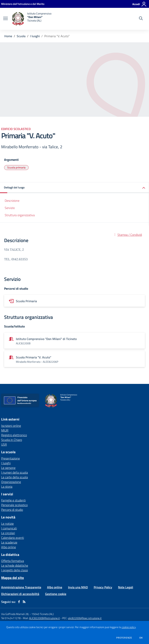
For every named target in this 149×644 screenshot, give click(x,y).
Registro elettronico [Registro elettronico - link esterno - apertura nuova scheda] (14, 435)
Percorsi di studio (12, 510)
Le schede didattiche (15, 565)
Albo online (9, 547)
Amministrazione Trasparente (21, 587)
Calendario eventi (13, 538)
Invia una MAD (78, 587)
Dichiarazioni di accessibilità (20, 594)
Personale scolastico (14, 505)
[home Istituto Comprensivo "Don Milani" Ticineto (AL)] (32, 19)
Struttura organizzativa (20, 215)
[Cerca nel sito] (141, 19)
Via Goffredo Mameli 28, (15, 614)
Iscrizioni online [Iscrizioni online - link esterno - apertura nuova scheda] (11, 426)
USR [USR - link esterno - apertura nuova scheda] (4, 444)
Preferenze (124, 638)
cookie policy (129, 627)
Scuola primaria (16, 167)
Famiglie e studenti (13, 500)
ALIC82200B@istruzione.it (44, 618)
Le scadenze (9, 542)
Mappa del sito (13, 578)
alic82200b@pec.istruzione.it (85, 618)
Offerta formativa (13, 561)
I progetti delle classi (15, 570)
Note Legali (126, 587)
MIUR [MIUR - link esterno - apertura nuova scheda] (5, 430)
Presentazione (10, 458)
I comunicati (9, 528)
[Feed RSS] (24, 602)
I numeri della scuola (15, 472)
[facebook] (19, 602)
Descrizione (12, 201)
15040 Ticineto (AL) (43, 614)
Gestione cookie (56, 594)
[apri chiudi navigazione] (5, 19)
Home (8, 36)
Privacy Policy (103, 587)
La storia (7, 487)
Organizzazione (11, 482)
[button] (74, 188)
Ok (141, 638)
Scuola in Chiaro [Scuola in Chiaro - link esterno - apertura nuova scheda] (12, 440)
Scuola (21, 36)
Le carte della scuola (15, 477)
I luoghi (35, 36)
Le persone (8, 468)
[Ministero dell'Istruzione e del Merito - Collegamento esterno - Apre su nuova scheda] (23, 4)
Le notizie (7, 524)
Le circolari (8, 533)
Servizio (10, 208)
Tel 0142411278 (11, 618)
